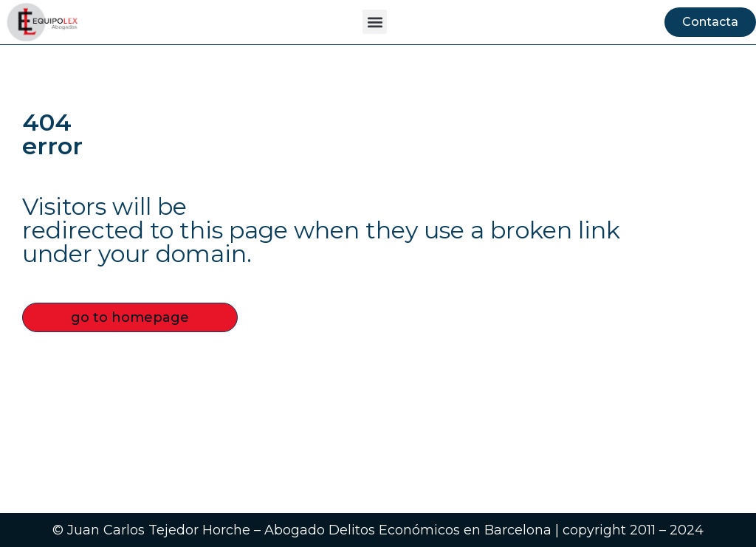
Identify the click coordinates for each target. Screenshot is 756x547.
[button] (375, 22)
